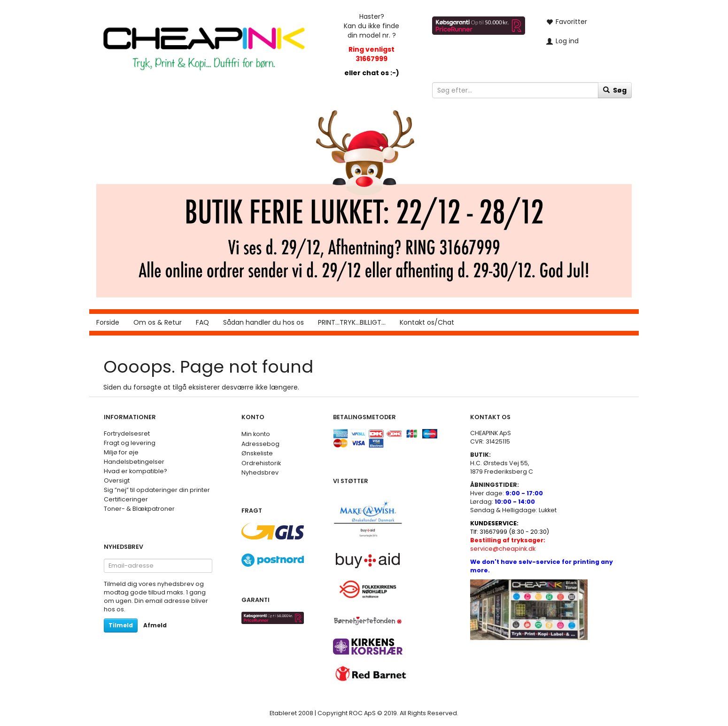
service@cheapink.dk (508, 544)
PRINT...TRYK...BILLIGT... (352, 322)
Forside (108, 322)
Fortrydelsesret (127, 433)
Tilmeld (121, 625)
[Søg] (615, 90)
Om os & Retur (158, 322)
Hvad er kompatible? (136, 471)
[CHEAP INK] (204, 44)
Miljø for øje (121, 452)
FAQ (202, 322)
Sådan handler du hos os (263, 322)
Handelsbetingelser (134, 462)
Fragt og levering (130, 443)
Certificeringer (126, 499)
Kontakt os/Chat (427, 322)
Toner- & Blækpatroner (139, 509)
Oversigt (117, 480)
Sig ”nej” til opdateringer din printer (157, 490)
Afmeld (155, 625)
